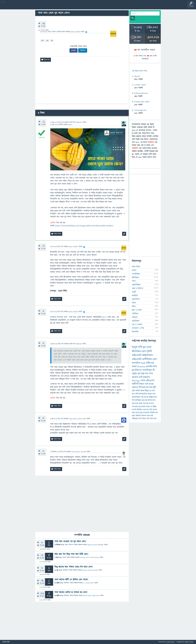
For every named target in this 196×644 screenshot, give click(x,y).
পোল (85, 6)
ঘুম (52, 41)
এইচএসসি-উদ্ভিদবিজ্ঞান (142, 355)
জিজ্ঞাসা (64, 32)
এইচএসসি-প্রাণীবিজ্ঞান (142, 359)
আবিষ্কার (138, 400)
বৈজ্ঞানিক (146, 377)
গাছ (142, 397)
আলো (134, 367)
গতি (148, 419)
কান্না (151, 419)
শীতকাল (142, 387)
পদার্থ (149, 347)
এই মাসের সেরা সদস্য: (140, 71)
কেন (134, 391)
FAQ (64, 6)
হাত (154, 400)
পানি (140, 347)
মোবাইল (149, 367)
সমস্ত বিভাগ (136, 267)
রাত (133, 394)
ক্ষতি (155, 367)
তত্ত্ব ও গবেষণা (137, 324)
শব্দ (133, 400)
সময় (148, 416)
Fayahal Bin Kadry (142, 102)
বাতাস (151, 403)
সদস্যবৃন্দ (48, 6)
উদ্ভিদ (155, 407)
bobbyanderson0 (141, 93)
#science (141, 367)
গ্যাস (144, 410)
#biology (136, 381)
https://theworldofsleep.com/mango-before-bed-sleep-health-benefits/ (84, 226)
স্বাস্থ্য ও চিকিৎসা (52, 32)
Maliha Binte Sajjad (89, 596)
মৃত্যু (141, 413)
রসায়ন (143, 407)
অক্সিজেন (135, 419)
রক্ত (153, 363)
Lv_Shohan (87, 583)
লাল (154, 394)
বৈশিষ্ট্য (152, 413)
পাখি (151, 410)
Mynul (137, 76)
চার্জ (152, 416)
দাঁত (140, 419)
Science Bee (170, 642)
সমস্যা (155, 410)
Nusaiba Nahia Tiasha (87, 557)
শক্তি (137, 394)
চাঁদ (147, 387)
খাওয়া (151, 384)
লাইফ (134, 303)
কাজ (142, 391)
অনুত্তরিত (33, 6)
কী (154, 370)
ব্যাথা (141, 403)
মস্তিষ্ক (151, 397)
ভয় (147, 403)
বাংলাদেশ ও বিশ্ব (138, 328)
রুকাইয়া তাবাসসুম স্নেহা (59, 317)
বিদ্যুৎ (147, 391)
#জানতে (135, 387)
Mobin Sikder (189, 642)
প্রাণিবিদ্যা (135, 314)
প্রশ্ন (17, 6)
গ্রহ (139, 407)
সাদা (155, 397)
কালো (148, 407)
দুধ (143, 400)
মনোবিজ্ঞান (136, 321)
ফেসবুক (73, 50)
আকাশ (144, 416)
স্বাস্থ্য (142, 374)
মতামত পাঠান (6, 642)
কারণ (138, 391)
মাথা (146, 374)
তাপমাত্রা (135, 407)
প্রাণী (140, 377)
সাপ (153, 391)
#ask (143, 363)
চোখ (144, 351)
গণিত (134, 281)
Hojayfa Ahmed (92, 545)
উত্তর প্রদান (61, 122)
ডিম (151, 387)
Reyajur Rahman (88, 570)
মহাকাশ (135, 377)
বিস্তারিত (140, 410)
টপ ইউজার (101, 6)
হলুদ (133, 416)
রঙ (147, 410)
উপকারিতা (143, 394)
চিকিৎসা (138, 370)
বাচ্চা (133, 413)
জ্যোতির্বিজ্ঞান (136, 285)
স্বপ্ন (144, 403)
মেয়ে (137, 413)
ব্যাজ (93, 6)
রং (150, 391)
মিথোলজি (135, 332)
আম (47, 41)
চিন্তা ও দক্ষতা (137, 310)
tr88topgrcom (140, 110)
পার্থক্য (143, 381)
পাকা (42, 41)
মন (133, 410)
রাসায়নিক (136, 363)
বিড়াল (144, 419)
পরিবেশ (135, 317)
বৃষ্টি (154, 387)
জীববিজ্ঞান (66, 570)
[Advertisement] (82, 84)
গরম (147, 384)
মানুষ (135, 347)
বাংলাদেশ (146, 413)
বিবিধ (134, 306)
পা (151, 407)
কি (135, 410)
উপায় (150, 400)
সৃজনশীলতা (136, 299)
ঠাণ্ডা (137, 403)
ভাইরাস (138, 416)
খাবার (146, 397)
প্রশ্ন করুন (56, 6)
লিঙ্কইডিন (83, 50)
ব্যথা (156, 413)
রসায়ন (64, 557)
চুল (133, 370)
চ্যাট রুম (78, 6)
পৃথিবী (149, 351)
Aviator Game (140, 85)
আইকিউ (135, 296)
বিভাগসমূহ (41, 6)
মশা (133, 403)
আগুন (150, 394)
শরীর (148, 363)
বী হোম (10, 6)
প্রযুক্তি (134, 292)
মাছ (146, 400)
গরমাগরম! (25, 6)
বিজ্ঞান (142, 384)
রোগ (155, 359)
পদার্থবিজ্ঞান (136, 274)
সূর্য (139, 374)
